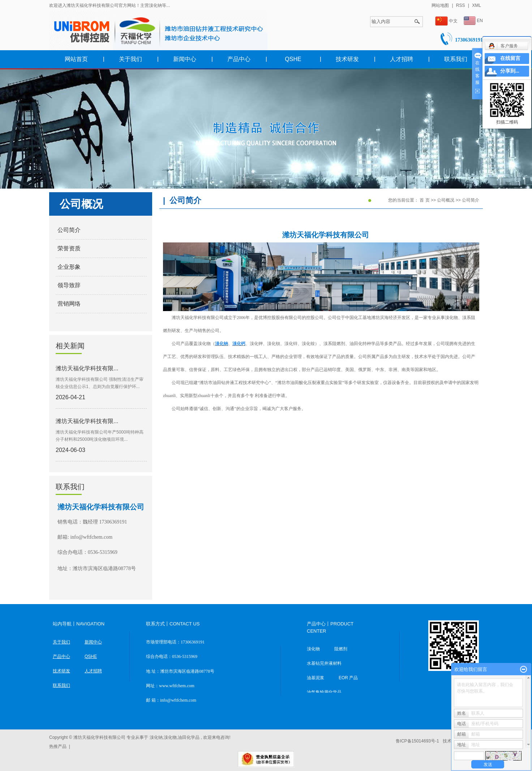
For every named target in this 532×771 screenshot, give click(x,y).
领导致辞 (69, 285)
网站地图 (441, 5)
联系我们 (456, 59)
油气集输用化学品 (324, 692)
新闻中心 (185, 59)
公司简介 (69, 230)
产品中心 (239, 59)
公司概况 (446, 200)
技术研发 (347, 59)
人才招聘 (402, 59)
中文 (446, 21)
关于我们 (130, 59)
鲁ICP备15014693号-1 (417, 741)
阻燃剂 (341, 649)
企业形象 (69, 267)
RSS (461, 5)
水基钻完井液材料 (324, 663)
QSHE (293, 59)
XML (477, 5)
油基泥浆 (316, 678)
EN (473, 21)
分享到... (510, 71)
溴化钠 (156, 737)
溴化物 (313, 649)
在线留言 (510, 58)
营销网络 (69, 304)
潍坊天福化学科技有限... (87, 368)
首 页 (424, 200)
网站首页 (76, 59)
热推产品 (58, 746)
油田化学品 (189, 737)
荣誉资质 (69, 248)
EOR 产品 (348, 678)
